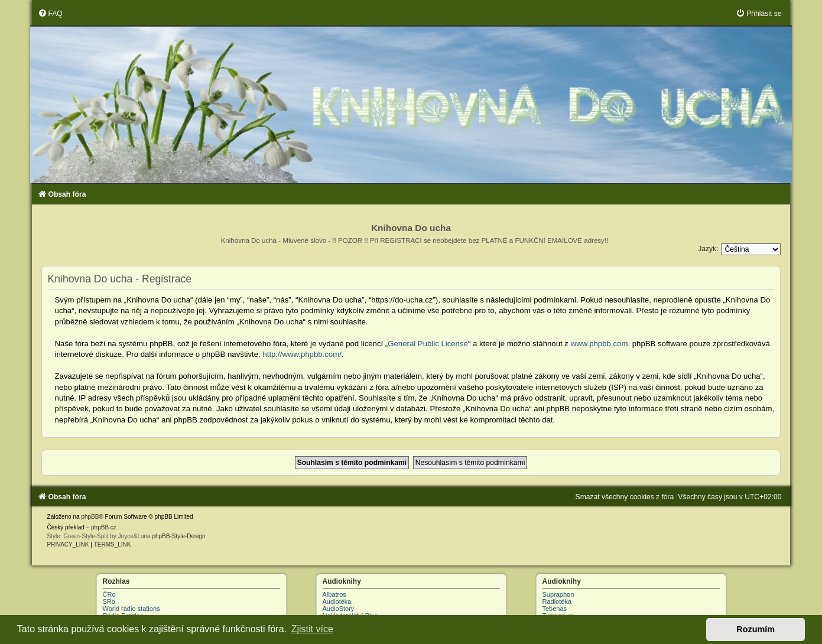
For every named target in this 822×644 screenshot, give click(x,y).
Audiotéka (337, 601)
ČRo (109, 594)
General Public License (428, 344)
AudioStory (339, 609)
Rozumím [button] (756, 629)
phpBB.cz (104, 527)
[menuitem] (50, 14)
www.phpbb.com (600, 344)
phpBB (90, 517)
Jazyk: (708, 249)
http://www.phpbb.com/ (302, 354)
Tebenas (555, 609)
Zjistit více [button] (312, 629)
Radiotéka (557, 601)
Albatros (334, 594)
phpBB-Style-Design (178, 536)
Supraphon (558, 594)
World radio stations (131, 609)
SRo (109, 601)
